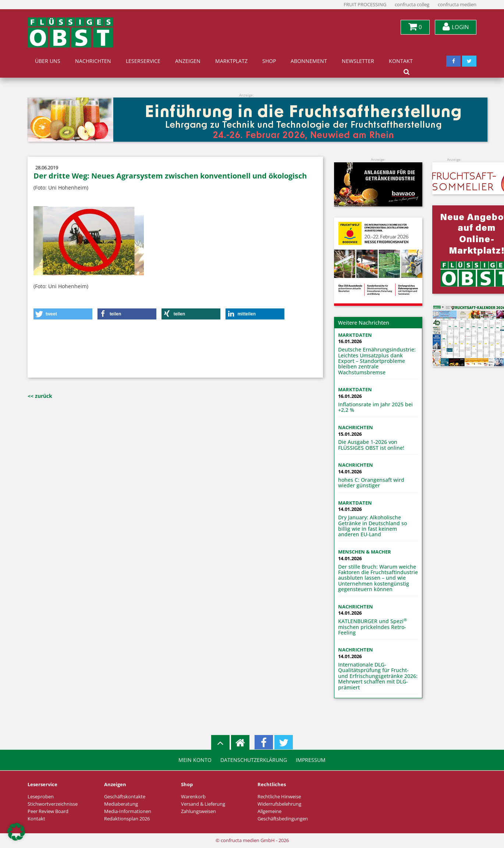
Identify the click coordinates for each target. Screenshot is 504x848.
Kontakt (401, 61)
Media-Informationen (128, 811)
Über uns (48, 61)
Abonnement (309, 61)
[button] (63, 314)
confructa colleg (412, 5)
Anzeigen (188, 61)
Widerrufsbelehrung (279, 804)
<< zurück (40, 396)
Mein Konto (195, 760)
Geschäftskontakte (125, 797)
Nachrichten (93, 61)
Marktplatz (231, 61)
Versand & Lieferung (203, 804)
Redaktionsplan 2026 (127, 819)
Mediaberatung (121, 804)
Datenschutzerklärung (254, 760)
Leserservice (143, 61)
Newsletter (358, 61)
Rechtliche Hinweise (279, 797)
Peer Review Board (48, 811)
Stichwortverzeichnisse (53, 804)
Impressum (311, 760)
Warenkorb (193, 797)
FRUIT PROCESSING (365, 5)
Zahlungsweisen (198, 811)
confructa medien (457, 5)
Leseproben (41, 797)
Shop (269, 61)
